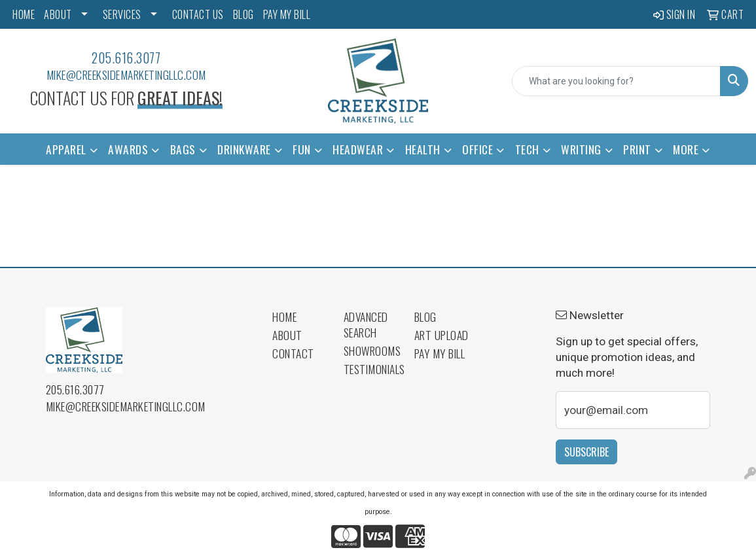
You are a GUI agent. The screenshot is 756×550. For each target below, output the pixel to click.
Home (284, 317)
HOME (24, 14)
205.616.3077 (126, 58)
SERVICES (122, 14)
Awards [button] (128, 149)
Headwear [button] (358, 149)
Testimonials (371, 369)
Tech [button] (527, 149)
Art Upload (441, 335)
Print (637, 149)
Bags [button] (183, 149)
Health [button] (423, 149)
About (287, 335)
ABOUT (58, 14)
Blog (425, 317)
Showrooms (371, 351)
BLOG (243, 14)
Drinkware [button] (244, 149)
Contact (293, 353)
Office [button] (477, 149)
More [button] (686, 149)
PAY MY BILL (287, 14)
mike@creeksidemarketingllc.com (126, 75)
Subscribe (586, 452)
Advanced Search (366, 324)
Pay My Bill (440, 353)
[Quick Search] (616, 81)
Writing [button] (581, 149)
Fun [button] (302, 149)
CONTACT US (198, 14)
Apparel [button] (66, 149)
